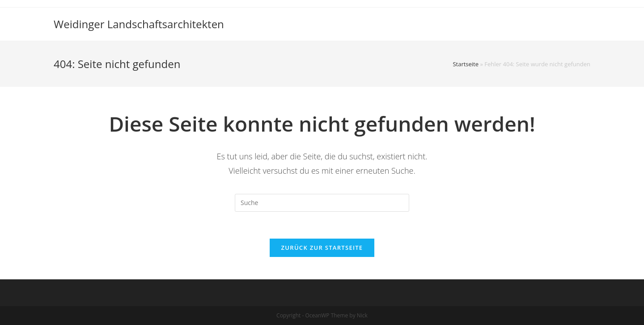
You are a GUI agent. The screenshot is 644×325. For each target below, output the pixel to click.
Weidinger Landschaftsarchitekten (139, 24)
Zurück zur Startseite (322, 248)
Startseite (466, 64)
